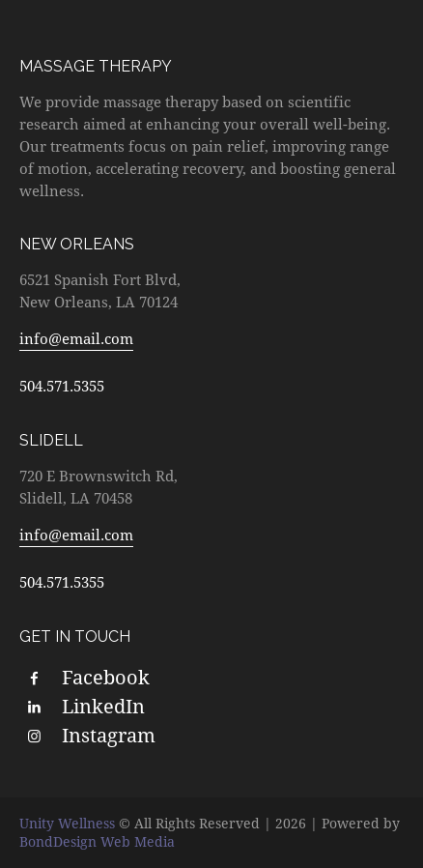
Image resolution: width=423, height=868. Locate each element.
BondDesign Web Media (97, 841)
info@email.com (76, 338)
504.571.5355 (62, 386)
